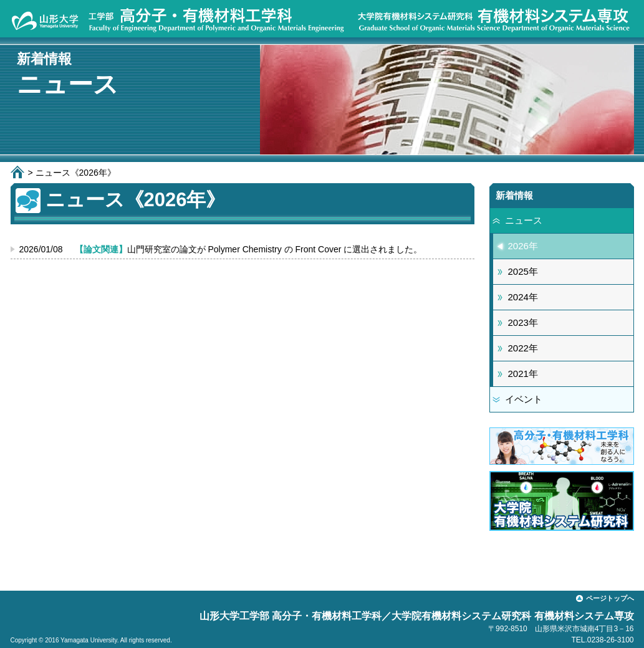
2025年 (523, 271)
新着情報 (514, 195)
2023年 (523, 322)
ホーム (19, 172)
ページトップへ (610, 598)
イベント (524, 399)
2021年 (523, 374)
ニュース (524, 220)
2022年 (523, 348)
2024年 (523, 297)
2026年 (523, 246)
